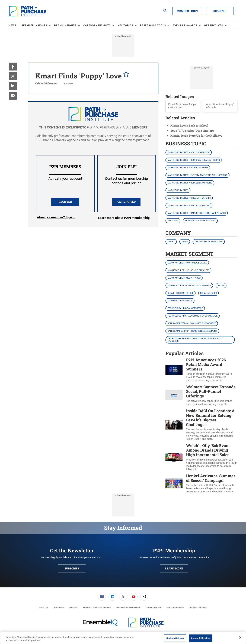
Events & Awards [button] (185, 25)
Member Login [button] (187, 11)
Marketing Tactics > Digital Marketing (189, 206)
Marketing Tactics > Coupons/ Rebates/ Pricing (194, 160)
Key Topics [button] (125, 25)
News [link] (12, 25)
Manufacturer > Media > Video (184, 278)
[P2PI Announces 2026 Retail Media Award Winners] (174, 370)
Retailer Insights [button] (34, 25)
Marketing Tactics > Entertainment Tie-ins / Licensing (197, 175)
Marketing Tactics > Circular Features (189, 198)
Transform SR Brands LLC (209, 242)
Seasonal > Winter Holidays (200, 221)
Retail (221, 286)
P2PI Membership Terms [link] (128, 608)
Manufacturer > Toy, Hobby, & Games (187, 263)
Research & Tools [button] (153, 25)
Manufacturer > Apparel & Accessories (189, 286)
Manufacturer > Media (180, 301)
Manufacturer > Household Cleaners (188, 270)
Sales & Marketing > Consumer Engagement (192, 323)
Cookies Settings (198, 608)
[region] (123, 638)
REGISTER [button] (65, 202)
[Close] (240, 637)
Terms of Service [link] (175, 608)
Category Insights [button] (97, 25)
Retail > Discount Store (180, 293)
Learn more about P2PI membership (124, 218)
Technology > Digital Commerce (185, 308)
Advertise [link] (59, 608)
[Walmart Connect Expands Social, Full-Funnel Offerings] (174, 395)
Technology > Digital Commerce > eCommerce (193, 316)
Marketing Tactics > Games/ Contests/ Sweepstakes (197, 213)
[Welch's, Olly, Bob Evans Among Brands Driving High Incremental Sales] (174, 457)
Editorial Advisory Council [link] (97, 608)
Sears (185, 242)
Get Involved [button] (214, 25)
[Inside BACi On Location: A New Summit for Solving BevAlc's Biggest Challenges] (174, 425)
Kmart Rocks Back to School (189, 125)
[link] (13, 67)
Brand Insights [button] (65, 25)
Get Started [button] (127, 202)
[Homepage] (27, 11)
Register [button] (220, 11)
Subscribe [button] (72, 568)
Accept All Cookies (201, 638)
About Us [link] (44, 608)
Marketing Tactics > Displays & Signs (188, 168)
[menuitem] (15, 26)
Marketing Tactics (178, 190)
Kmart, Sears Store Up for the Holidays (196, 135)
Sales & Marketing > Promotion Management (192, 331)
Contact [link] (74, 608)
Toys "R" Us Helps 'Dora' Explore (192, 131)
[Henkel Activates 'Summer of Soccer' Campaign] (174, 484)
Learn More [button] (174, 568)
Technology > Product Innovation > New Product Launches (195, 340)
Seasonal (173, 221)
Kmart (171, 242)
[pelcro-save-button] (125, 75)
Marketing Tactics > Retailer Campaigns (190, 183)
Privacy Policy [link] (153, 608)
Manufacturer (208, 293)
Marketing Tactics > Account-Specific (189, 152)
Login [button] (56, 218)
